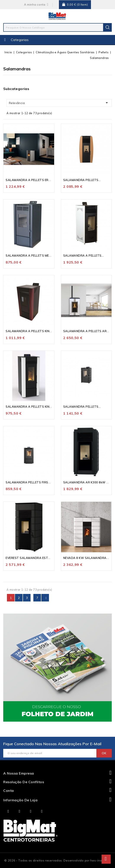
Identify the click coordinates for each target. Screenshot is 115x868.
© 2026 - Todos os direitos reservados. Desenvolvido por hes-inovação (57, 860)
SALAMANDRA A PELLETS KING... (30, 331)
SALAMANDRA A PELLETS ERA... (29, 180)
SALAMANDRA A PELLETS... (84, 256)
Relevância (59, 103)
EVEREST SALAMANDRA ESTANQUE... (33, 558)
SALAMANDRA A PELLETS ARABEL (89, 331)
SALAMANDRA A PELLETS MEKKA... (31, 256)
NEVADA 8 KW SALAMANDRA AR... (89, 558)
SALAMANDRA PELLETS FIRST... (29, 482)
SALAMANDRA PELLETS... (82, 180)
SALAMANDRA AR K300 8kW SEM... (89, 482)
